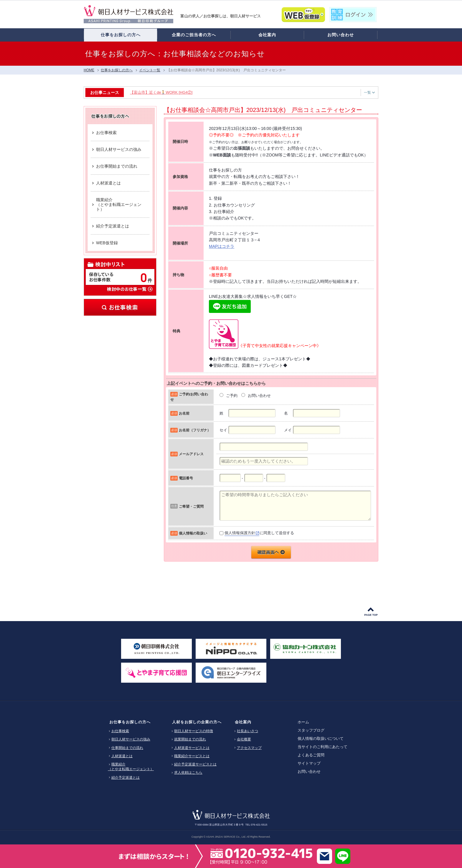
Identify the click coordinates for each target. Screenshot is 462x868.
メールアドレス (191, 454)
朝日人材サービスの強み (131, 739)
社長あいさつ (247, 731)
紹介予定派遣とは (126, 778)
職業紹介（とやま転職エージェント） (131, 767)
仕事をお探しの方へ (117, 70)
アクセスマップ (249, 748)
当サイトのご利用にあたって (322, 747)
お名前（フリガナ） (195, 430)
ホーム (303, 722)
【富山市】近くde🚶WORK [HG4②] (161, 92)
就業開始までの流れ (190, 739)
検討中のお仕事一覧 (129, 289)
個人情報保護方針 (240, 533)
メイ (288, 430)
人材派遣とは (122, 756)
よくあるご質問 (311, 755)
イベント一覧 (150, 70)
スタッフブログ (311, 730)
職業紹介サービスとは (192, 756)
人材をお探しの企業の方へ (197, 722)
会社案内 (243, 722)
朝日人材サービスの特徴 (194, 731)
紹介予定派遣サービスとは (195, 764)
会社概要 (244, 739)
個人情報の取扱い (193, 533)
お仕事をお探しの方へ (130, 722)
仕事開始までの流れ (127, 748)
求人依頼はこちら (188, 773)
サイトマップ (309, 763)
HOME (89, 70)
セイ (223, 430)
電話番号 (186, 478)
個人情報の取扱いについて (321, 739)
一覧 (369, 93)
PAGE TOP (371, 615)
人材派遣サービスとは (192, 748)
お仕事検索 (120, 307)
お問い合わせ (309, 772)
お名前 (184, 413)
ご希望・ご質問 (191, 506)
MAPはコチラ (222, 246)
